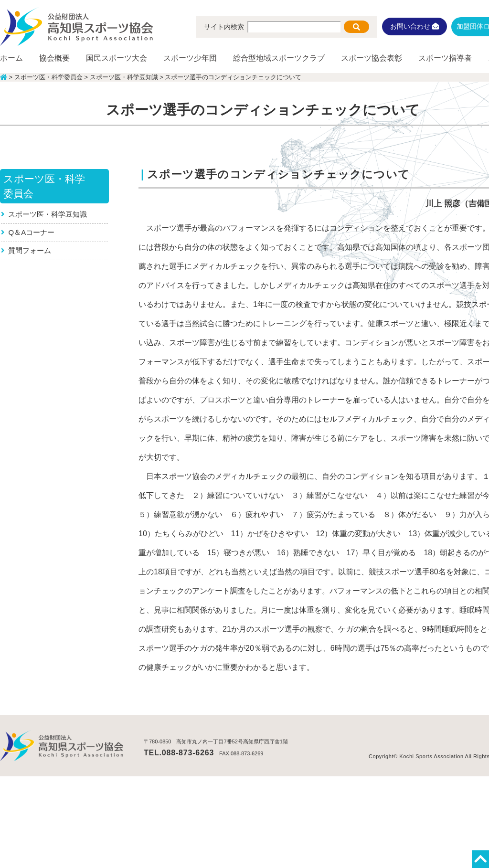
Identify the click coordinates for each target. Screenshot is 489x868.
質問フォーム (30, 250)
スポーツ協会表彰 (372, 58)
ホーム (11, 58)
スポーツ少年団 (190, 58)
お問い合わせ (415, 26)
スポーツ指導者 (445, 58)
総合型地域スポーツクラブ (279, 58)
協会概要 (54, 58)
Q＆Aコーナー (32, 232)
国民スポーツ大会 (117, 58)
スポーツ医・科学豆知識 (48, 214)
